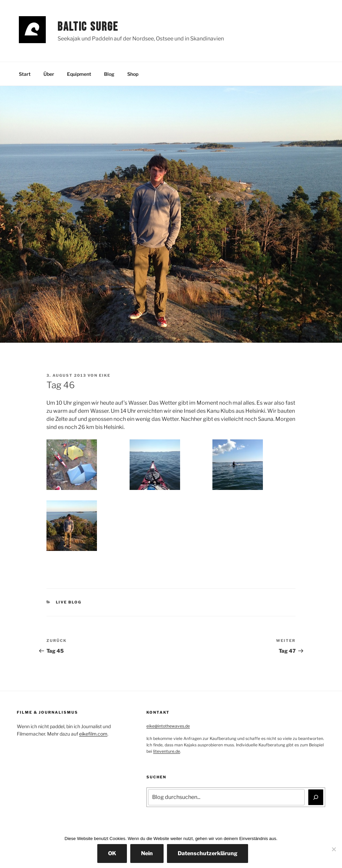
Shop (133, 74)
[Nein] (334, 849)
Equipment (79, 74)
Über (49, 74)
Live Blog (69, 602)
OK (112, 853)
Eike (105, 375)
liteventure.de (167, 751)
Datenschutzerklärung (208, 853)
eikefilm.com (93, 734)
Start (25, 74)
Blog (109, 74)
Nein (147, 853)
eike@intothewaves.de (168, 726)
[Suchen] (316, 797)
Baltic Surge (88, 27)
